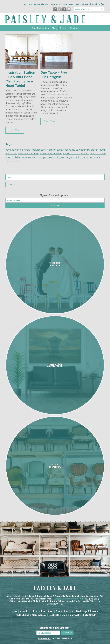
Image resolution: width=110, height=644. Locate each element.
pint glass (59, 157)
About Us (25, 611)
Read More (15, 130)
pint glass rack (72, 157)
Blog (54, 28)
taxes (44, 150)
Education (39, 611)
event (60, 150)
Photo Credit (89, 615)
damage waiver (13, 150)
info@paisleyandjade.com (68, 599)
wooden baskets (71, 154)
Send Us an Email (71, 4)
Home (14, 611)
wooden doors (35, 157)
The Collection (40, 28)
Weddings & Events (87, 611)
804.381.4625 (92, 599)
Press (63, 28)
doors (24, 157)
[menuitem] (40, 28)
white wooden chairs (28, 154)
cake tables (86, 157)
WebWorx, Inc (44, 639)
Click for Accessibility (62, 639)
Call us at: (93, 4)
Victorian (52, 150)
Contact (74, 28)
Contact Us (56, 4)
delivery (26, 150)
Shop (50, 611)
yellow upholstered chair (93, 154)
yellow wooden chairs (51, 154)
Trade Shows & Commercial (30, 615)
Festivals (54, 615)
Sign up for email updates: (55, 195)
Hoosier (96, 157)
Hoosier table (12, 161)
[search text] (89, 9)
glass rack (48, 157)
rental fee (36, 150)
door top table (13, 157)
